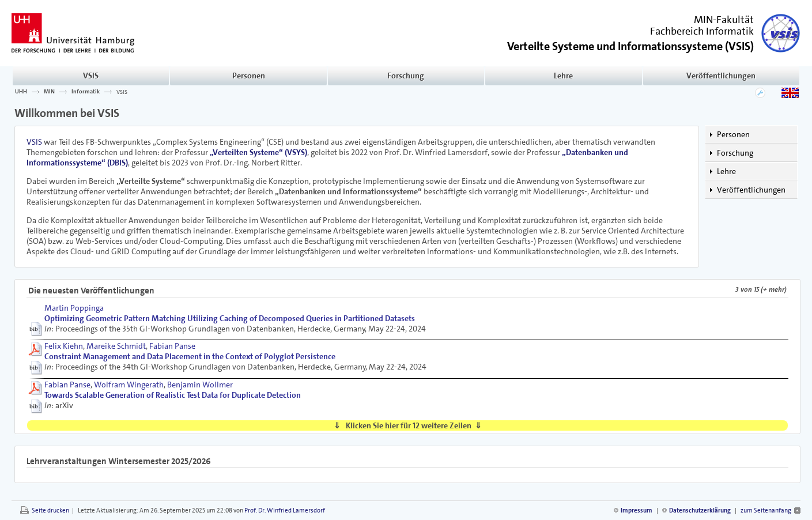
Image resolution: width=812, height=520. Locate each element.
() (630, 45)
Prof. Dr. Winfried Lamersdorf (285, 510)
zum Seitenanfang (766, 510)
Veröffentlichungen (721, 76)
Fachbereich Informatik (702, 31)
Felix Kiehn (64, 346)
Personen (249, 76)
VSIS (91, 76)
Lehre (563, 76)
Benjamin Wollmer (200, 385)
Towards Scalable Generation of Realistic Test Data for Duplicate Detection (173, 395)
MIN (49, 92)
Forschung (406, 76)
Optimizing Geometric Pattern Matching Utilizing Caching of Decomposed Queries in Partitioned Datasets (230, 318)
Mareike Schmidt (116, 346)
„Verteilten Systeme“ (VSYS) (258, 152)
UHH (21, 92)
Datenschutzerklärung (700, 510)
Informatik (86, 92)
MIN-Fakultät (724, 20)
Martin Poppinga (74, 308)
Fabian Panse (172, 346)
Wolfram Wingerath (129, 385)
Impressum (637, 510)
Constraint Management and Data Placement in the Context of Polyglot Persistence (190, 356)
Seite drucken (50, 510)
